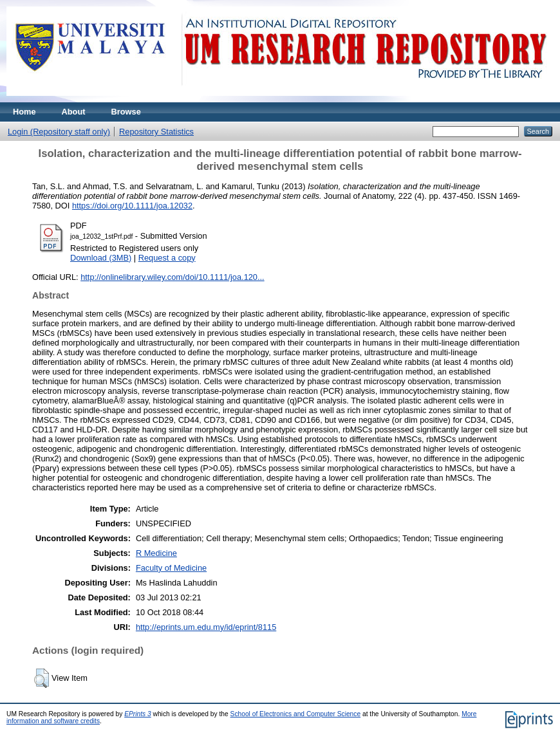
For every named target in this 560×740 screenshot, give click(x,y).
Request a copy (167, 258)
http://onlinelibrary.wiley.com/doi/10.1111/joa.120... (173, 277)
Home (24, 112)
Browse (126, 112)
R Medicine (156, 553)
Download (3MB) (101, 258)
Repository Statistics (156, 132)
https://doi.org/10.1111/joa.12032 (132, 206)
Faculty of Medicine (171, 568)
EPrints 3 (138, 714)
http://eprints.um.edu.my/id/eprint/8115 (206, 627)
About (74, 112)
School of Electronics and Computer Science (296, 714)
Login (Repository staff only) (59, 132)
